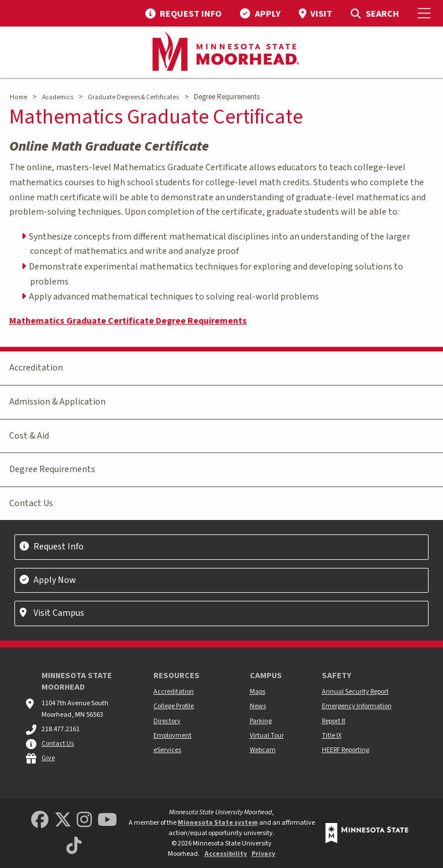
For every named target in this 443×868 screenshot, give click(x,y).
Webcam (263, 750)
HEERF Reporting (346, 750)
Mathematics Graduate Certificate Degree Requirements (128, 321)
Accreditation (36, 368)
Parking (261, 721)
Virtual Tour (267, 736)
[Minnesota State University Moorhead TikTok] (74, 846)
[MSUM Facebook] (40, 820)
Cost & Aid (29, 436)
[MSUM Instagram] (84, 820)
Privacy (263, 854)
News (258, 706)
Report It (334, 721)
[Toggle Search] (375, 13)
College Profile (174, 706)
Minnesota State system (218, 823)
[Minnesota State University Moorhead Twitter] (63, 820)
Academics (58, 97)
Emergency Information (357, 706)
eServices (167, 750)
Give (48, 758)
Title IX (332, 736)
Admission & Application (57, 402)
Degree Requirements (52, 469)
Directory (167, 721)
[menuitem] (183, 13)
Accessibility (226, 854)
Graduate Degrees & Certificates (133, 97)
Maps (258, 692)
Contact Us (31, 503)
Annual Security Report (355, 692)
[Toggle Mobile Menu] (426, 13)
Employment (172, 736)
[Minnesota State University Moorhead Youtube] (107, 820)
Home (18, 97)
